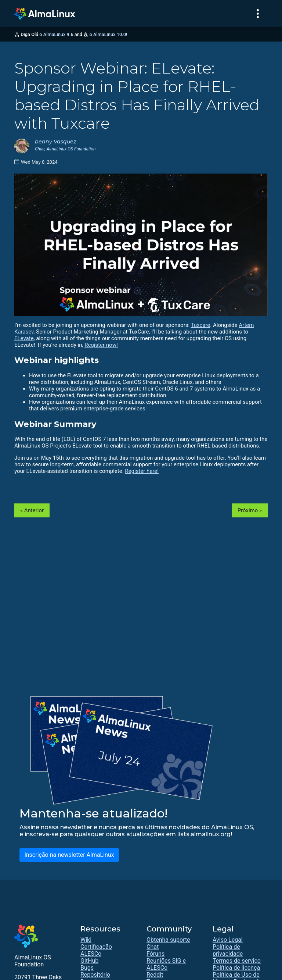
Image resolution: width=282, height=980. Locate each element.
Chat (153, 947)
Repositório (95, 975)
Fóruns (156, 954)
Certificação (96, 947)
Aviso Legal (228, 940)
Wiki (86, 940)
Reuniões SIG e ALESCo (166, 964)
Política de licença (236, 968)
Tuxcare (201, 325)
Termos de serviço (237, 961)
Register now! (101, 345)
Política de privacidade (228, 950)
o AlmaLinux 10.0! (108, 34)
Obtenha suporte (168, 940)
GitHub (89, 961)
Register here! (142, 471)
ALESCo (91, 954)
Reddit (155, 975)
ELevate (24, 338)
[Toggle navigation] (258, 14)
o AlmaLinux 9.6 (56, 34)
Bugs (87, 968)
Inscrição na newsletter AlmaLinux (69, 855)
